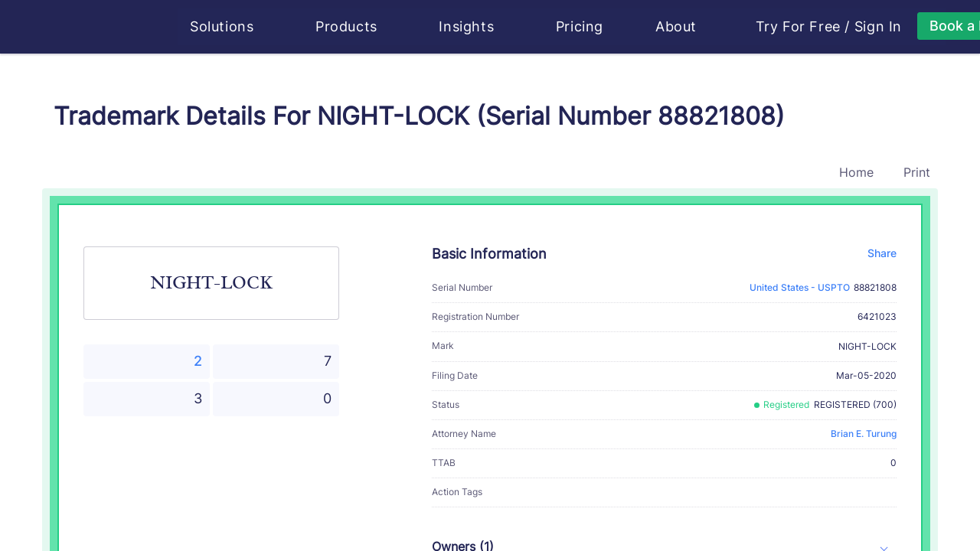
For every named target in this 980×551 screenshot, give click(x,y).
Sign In (879, 27)
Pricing (580, 26)
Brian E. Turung (864, 434)
